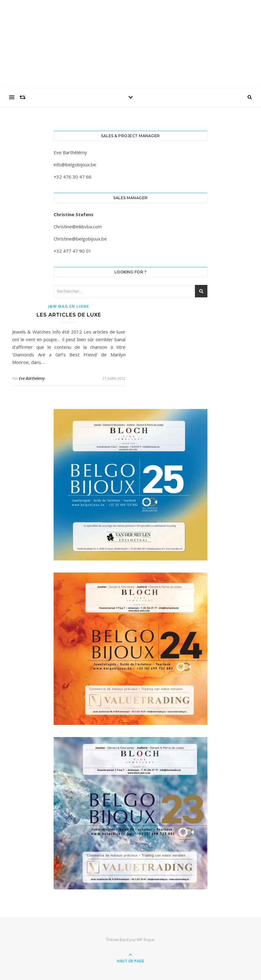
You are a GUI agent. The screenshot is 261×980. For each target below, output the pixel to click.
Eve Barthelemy (32, 378)
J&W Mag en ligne (69, 306)
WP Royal (145, 940)
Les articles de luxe (69, 315)
